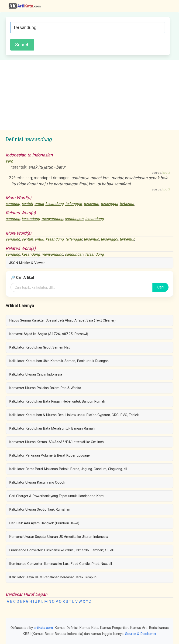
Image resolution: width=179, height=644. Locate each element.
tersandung (94, 219)
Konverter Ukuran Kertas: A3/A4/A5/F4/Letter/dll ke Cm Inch (56, 442)
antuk (39, 204)
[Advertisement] (89, 95)
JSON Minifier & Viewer (27, 263)
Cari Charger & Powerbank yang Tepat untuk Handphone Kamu (57, 496)
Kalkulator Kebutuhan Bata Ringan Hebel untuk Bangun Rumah (57, 401)
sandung (13, 204)
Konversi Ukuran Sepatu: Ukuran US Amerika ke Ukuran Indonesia (59, 537)
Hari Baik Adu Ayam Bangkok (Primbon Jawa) (44, 523)
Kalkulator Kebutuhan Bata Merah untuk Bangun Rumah (52, 428)
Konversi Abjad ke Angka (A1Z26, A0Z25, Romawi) (49, 334)
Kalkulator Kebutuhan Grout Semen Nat (39, 347)
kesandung (55, 204)
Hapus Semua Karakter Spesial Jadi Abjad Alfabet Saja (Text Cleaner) (62, 320)
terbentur (127, 204)
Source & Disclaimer (141, 634)
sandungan (74, 219)
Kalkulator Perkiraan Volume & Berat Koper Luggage (49, 455)
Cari (160, 287)
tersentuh (91, 204)
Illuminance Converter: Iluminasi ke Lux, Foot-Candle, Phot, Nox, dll (60, 564)
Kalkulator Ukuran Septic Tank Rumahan (40, 509)
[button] (173, 6)
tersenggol (109, 204)
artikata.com (43, 628)
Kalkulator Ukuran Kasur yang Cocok (37, 482)
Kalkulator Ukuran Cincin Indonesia (36, 374)
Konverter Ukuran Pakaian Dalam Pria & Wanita (45, 388)
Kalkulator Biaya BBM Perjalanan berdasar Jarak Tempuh (53, 577)
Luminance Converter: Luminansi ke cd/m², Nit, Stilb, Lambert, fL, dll (61, 550)
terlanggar (74, 204)
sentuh (27, 204)
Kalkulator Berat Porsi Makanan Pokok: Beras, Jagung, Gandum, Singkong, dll (68, 469)
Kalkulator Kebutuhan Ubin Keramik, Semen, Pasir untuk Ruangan (59, 361)
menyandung (52, 219)
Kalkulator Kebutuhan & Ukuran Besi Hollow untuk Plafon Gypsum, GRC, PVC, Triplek (74, 415)
